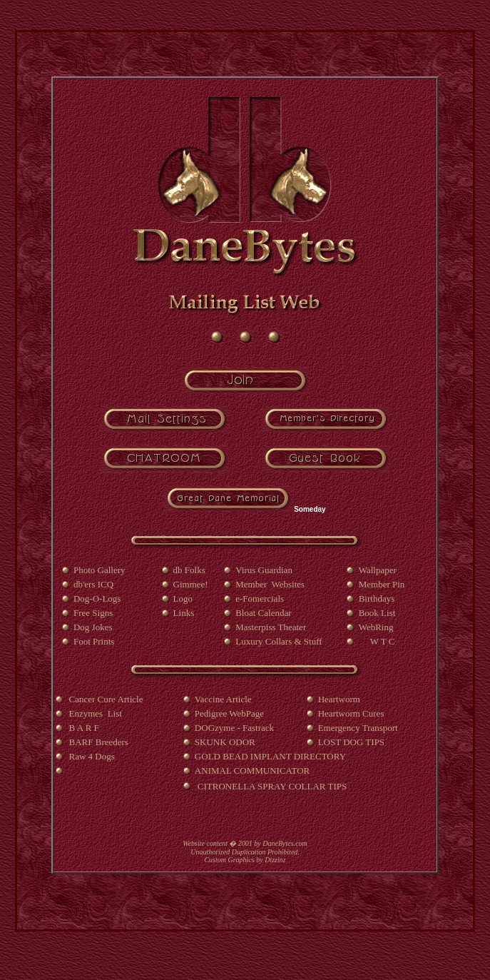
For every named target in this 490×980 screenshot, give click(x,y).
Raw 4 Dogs (92, 756)
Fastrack (259, 728)
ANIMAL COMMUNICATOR (252, 771)
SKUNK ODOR (225, 742)
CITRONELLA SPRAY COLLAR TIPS (272, 786)
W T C (384, 641)
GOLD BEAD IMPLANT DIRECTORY (270, 756)
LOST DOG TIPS (351, 742)
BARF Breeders (99, 742)
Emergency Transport (358, 728)
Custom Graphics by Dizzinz (245, 860)
